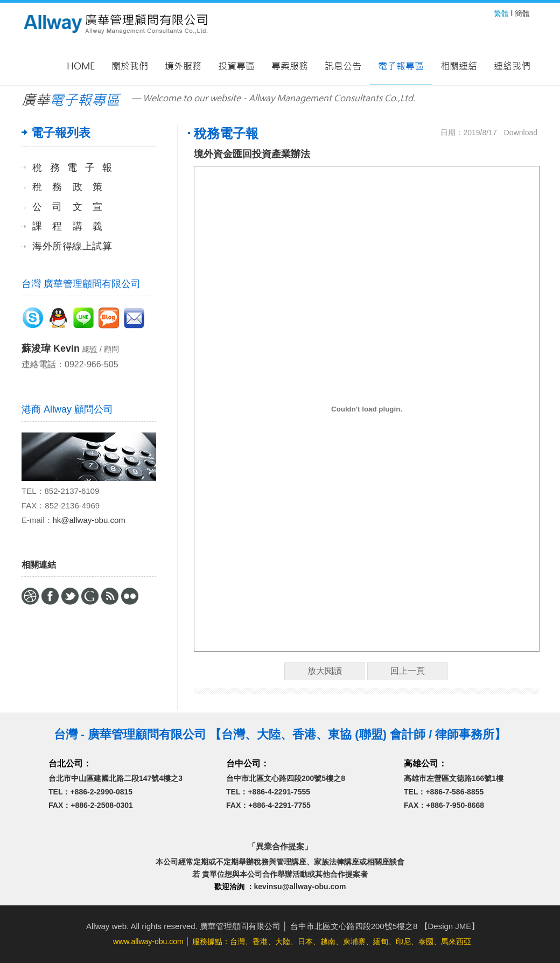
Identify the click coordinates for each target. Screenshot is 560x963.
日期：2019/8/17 (468, 132)
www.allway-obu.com (148, 941)
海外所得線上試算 (72, 246)
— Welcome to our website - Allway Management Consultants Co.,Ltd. (273, 98)
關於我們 (130, 66)
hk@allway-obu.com (89, 520)
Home (81, 66)
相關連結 (459, 66)
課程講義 (67, 226)
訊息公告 (343, 66)
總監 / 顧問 (101, 349)
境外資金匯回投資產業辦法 (252, 154)
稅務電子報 (72, 168)
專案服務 (290, 66)
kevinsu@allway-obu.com (300, 887)
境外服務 (183, 66)
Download (521, 132)
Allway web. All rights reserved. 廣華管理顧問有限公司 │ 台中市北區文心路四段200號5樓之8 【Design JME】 (283, 926)
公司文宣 (67, 207)
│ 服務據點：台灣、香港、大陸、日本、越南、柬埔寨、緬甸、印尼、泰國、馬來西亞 (292, 941)
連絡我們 (512, 66)
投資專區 (236, 66)
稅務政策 (67, 187)
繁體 (501, 13)
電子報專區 (401, 66)
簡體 (522, 13)
